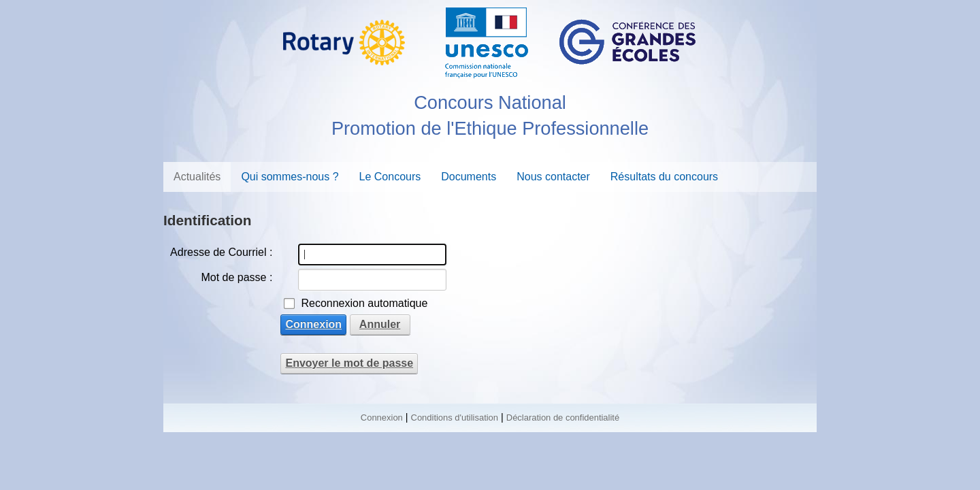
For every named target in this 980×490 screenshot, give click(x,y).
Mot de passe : (236, 277)
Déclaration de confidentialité (563, 418)
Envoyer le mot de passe (349, 363)
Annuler (380, 324)
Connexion (313, 324)
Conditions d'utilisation (455, 418)
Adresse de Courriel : (221, 252)
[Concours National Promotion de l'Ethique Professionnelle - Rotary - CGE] (490, 40)
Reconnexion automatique (364, 304)
